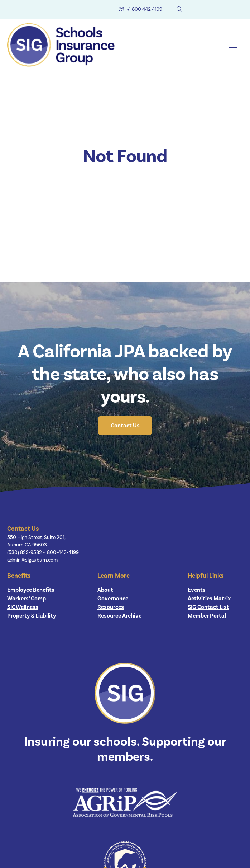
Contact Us (125, 426)
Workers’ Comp (27, 599)
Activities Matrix (209, 599)
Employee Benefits (31, 590)
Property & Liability (32, 616)
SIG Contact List (208, 607)
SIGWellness (23, 607)
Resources (111, 607)
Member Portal (207, 616)
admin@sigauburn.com (32, 560)
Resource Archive (119, 616)
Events (197, 590)
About (105, 590)
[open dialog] (233, 46)
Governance (113, 599)
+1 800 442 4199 (145, 9)
